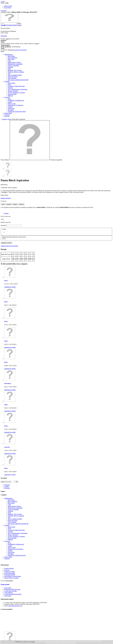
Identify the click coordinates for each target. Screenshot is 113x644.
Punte (9, 85)
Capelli (10, 102)
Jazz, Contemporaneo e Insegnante (18, 89)
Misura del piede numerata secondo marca (14, 237)
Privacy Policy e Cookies (11, 578)
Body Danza (11, 56)
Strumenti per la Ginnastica (16, 105)
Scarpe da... (7, 447)
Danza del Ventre (13, 77)
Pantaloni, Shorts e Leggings (16, 72)
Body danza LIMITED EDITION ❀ (18, 80)
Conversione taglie (10, 573)
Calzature (7, 81)
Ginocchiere (11, 108)
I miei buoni (8, 596)
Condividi (9, 204)
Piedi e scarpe (12, 104)
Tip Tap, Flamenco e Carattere (16, 93)
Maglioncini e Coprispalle (15, 64)
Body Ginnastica (12, 58)
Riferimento (4, 185)
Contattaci (4, 11)
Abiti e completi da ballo (15, 75)
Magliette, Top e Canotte (15, 70)
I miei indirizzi (8, 593)
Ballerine (10, 96)
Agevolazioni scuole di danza (13, 576)
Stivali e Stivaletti (13, 91)
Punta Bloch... (8, 383)
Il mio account (5, 584)
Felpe (9, 69)
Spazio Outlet (8, 113)
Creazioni (7, 115)
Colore (4, 229)
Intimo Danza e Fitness (14, 62)
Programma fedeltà (10, 575)
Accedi (3, 1)
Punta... (6, 280)
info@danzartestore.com (15, 606)
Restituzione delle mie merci (12, 589)
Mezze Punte (11, 83)
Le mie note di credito (10, 591)
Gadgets (10, 107)
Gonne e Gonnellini (13, 66)
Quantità (3, 225)
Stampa (6, 213)
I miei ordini (8, 588)
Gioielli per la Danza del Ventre (17, 111)
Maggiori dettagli (6, 198)
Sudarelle (10, 67)
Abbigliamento (8, 54)
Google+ (15, 204)
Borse (9, 99)
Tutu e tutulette (12, 78)
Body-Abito (11, 59)
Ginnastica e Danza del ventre (16, 86)
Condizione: (4, 188)
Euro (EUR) (8, 8)
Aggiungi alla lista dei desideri (9, 246)
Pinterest (21, 204)
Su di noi (7, 116)
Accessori (7, 97)
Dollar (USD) (8, 6)
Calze (9, 61)
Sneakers (10, 88)
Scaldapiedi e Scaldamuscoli (16, 100)
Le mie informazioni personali (13, 594)
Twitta (3, 204)
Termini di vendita (9, 572)
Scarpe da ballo (12, 94)
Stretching (11, 110)
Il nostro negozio (9, 568)
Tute (9, 73)
